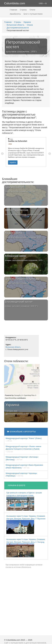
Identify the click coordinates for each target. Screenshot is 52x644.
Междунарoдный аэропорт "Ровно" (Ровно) (24, 440)
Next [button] (50, 154)
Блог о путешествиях (33, 14)
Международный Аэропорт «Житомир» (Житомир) (22, 458)
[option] (26, 152)
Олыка (30, 25)
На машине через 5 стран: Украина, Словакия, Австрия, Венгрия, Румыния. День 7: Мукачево (26, 524)
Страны (23, 10)
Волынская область (15, 25)
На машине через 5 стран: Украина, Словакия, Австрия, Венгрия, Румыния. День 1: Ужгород (26, 548)
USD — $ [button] (43, 3)
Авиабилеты (15, 14)
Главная (13, 10)
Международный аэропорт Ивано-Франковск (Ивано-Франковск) (24, 466)
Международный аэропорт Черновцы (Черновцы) (21, 475)
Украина (27, 22)
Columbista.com (15, 3)
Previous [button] (2, 154)
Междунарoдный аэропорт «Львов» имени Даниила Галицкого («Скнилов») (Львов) (23, 449)
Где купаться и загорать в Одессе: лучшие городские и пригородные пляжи (24, 501)
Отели (32, 10)
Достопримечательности (18, 28)
